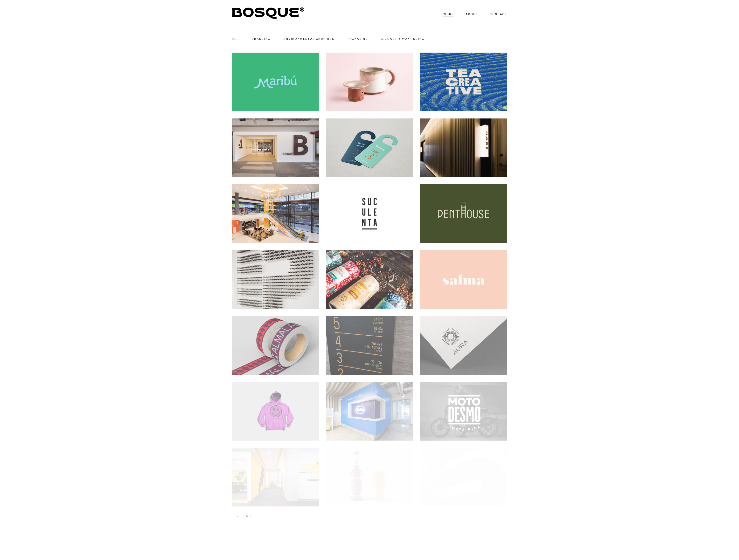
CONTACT (498, 14)
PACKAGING (358, 39)
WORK (449, 14)
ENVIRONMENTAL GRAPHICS (309, 39)
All (235, 39)
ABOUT (472, 14)
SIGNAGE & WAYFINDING (403, 39)
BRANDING (261, 39)
